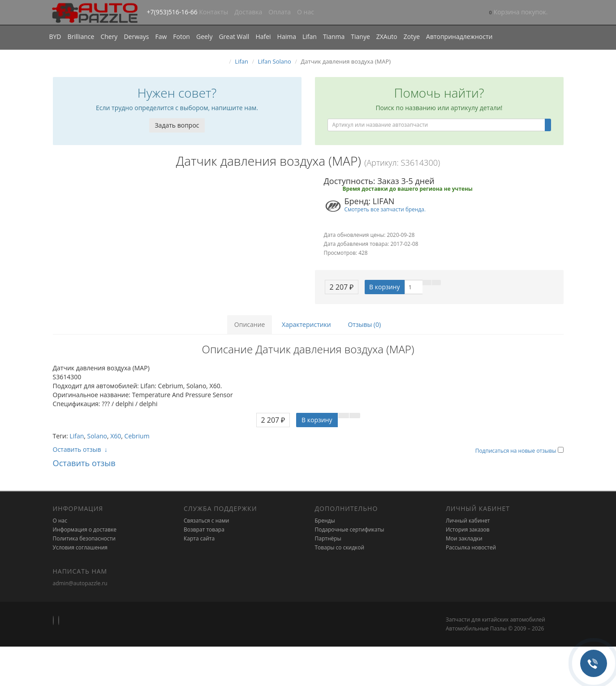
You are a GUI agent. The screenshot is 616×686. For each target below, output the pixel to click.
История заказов (468, 530)
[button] (519, 13)
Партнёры (328, 538)
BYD (55, 36)
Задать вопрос (177, 125)
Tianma (334, 36)
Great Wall (234, 36)
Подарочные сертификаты (350, 530)
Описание (250, 324)
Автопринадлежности (459, 36)
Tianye (360, 36)
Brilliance (81, 36)
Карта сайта (199, 538)
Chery (109, 36)
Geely (204, 36)
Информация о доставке (85, 530)
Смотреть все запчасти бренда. (385, 209)
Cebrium (137, 436)
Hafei (263, 36)
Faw (161, 36)
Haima (287, 36)
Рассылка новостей (471, 547)
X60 (116, 436)
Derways (136, 36)
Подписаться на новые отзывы (517, 451)
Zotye (412, 36)
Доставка (248, 12)
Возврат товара (204, 530)
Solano (97, 436)
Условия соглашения (80, 547)
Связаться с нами (206, 521)
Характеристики (306, 324)
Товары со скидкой (340, 547)
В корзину (384, 287)
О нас (306, 12)
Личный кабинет (468, 521)
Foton (181, 36)
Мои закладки (464, 538)
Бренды (325, 521)
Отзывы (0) (364, 324)
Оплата (280, 12)
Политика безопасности (84, 538)
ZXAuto (387, 36)
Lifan (310, 36)
